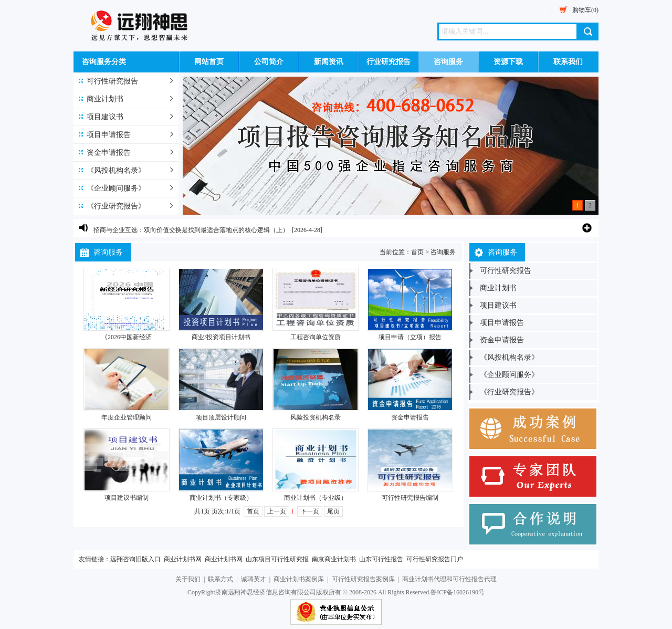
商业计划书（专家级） (221, 498)
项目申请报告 (109, 135)
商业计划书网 (183, 559)
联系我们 (568, 62)
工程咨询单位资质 (316, 337)
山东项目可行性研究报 (277, 559)
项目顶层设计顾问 (221, 417)
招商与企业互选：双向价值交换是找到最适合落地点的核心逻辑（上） (191, 230)
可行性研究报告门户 (435, 559)
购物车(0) (585, 10)
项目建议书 (105, 117)
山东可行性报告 (381, 559)
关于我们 (188, 579)
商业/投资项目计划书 (221, 337)
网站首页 (209, 62)
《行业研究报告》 (116, 206)
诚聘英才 (254, 579)
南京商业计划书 (334, 559)
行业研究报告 (388, 62)
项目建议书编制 (127, 498)
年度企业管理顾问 (127, 417)
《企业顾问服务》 (116, 188)
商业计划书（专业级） (316, 498)
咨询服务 (448, 62)
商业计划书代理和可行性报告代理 (449, 579)
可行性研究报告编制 (410, 498)
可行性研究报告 (112, 81)
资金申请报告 (109, 153)
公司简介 (269, 62)
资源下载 (508, 62)
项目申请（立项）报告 (410, 337)
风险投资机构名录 (316, 417)
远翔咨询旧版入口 (135, 559)
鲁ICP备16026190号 (458, 592)
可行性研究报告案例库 (363, 579)
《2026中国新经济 (127, 337)
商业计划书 (105, 99)
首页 (417, 252)
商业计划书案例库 (299, 579)
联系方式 (220, 579)
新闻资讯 (329, 62)
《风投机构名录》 (116, 170)
